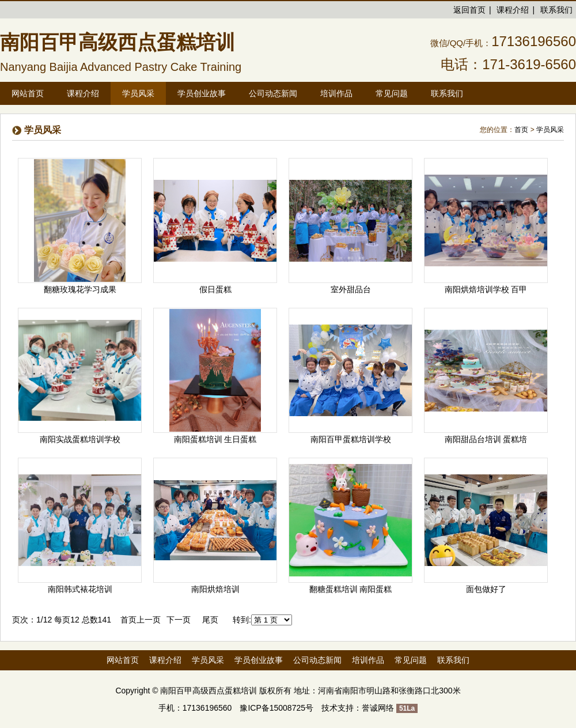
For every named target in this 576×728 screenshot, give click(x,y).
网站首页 (28, 93)
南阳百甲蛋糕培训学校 (351, 439)
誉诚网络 (378, 708)
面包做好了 (486, 589)
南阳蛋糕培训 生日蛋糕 (215, 439)
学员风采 (550, 130)
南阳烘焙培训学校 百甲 (486, 289)
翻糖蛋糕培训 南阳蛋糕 (351, 589)
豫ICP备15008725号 (276, 708)
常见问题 (411, 660)
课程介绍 (513, 10)
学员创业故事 (259, 660)
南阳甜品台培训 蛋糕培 (486, 439)
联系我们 (556, 10)
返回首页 (469, 10)
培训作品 (368, 660)
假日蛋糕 (215, 289)
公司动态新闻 (317, 660)
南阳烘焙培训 (215, 589)
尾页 (210, 620)
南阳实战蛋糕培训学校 (80, 439)
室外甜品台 (351, 289)
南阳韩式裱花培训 (80, 589)
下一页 (179, 620)
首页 (521, 130)
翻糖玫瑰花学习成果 (80, 289)
